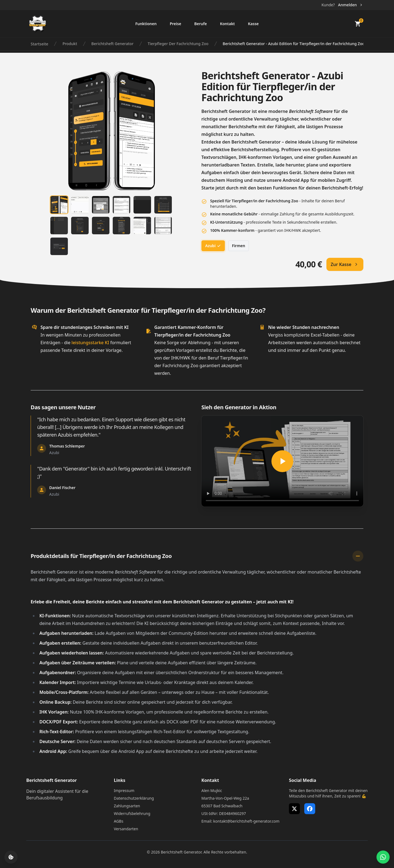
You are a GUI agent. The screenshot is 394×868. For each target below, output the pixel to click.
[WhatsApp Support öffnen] (383, 857)
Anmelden (351, 5)
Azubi (213, 246)
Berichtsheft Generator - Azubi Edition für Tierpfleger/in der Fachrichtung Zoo (294, 44)
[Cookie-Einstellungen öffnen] (11, 857)
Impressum (124, 790)
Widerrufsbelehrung (132, 813)
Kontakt (227, 24)
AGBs (119, 821)
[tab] (59, 205)
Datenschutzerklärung (134, 798)
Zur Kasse (345, 264)
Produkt (70, 44)
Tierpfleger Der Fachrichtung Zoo (178, 44)
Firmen (239, 246)
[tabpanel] (112, 131)
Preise (175, 24)
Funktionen (146, 24)
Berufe (201, 24)
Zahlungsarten (127, 806)
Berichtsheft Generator (112, 44)
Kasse (253, 24)
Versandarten (126, 829)
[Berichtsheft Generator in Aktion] (282, 461)
